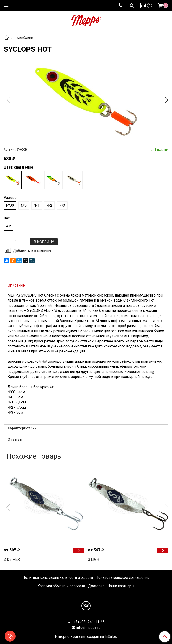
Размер (10, 198)
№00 (10, 205)
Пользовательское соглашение (123, 577)
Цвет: (18, 167)
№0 (24, 205)
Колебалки (24, 38)
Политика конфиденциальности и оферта (58, 577)
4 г (8, 226)
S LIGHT (94, 560)
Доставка (96, 586)
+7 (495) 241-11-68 (89, 622)
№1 (37, 205)
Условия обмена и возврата (61, 586)
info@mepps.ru (88, 628)
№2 (49, 205)
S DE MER (12, 560)
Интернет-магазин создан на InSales (86, 637)
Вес (7, 218)
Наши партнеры (121, 586)
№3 (62, 205)
